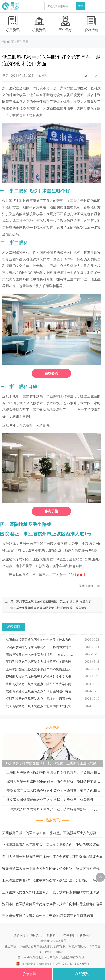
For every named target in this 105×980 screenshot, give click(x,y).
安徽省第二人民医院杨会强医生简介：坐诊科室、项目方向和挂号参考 (51, 792)
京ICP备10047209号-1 (76, 964)
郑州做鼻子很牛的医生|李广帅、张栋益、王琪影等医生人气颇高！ (49, 764)
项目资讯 (13, 23)
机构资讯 (39, 23)
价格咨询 (26, 975)
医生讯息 (65, 23)
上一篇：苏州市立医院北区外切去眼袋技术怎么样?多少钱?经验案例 (48, 601)
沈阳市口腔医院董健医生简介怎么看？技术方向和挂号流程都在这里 (52, 904)
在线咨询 (51, 373)
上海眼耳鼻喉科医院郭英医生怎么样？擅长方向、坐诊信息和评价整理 (51, 773)
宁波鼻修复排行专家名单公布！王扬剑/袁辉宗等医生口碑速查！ (49, 916)
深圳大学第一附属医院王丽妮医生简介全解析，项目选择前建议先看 (51, 782)
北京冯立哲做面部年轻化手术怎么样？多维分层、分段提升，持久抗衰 (51, 801)
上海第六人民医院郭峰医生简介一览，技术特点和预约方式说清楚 (51, 810)
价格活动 (91, 23)
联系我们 (19, 935)
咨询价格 (51, 511)
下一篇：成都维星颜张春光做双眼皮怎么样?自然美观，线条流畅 (46, 608)
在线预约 (79, 975)
